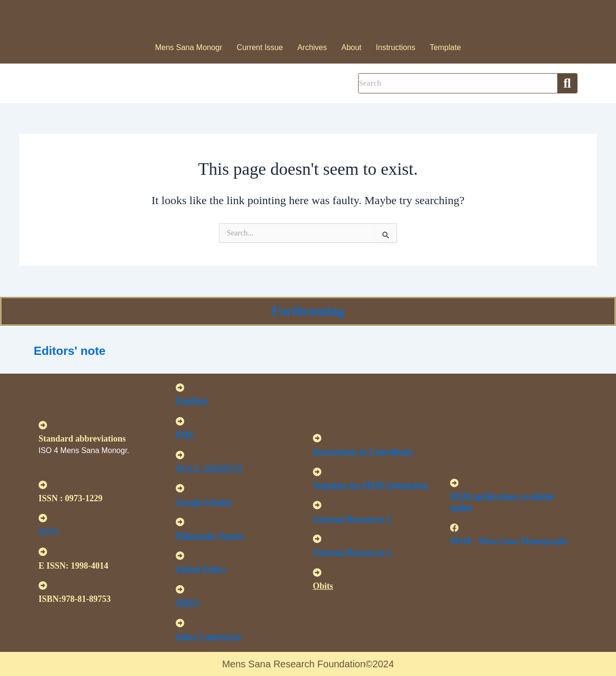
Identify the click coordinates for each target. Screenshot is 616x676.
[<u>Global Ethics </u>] (180, 556)
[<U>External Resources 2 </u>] (317, 539)
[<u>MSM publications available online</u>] (454, 483)
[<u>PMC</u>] (180, 421)
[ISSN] (43, 518)
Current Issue (260, 47)
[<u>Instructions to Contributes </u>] (317, 438)
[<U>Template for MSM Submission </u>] (317, 472)
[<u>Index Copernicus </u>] (180, 623)
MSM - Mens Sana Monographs (509, 541)
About (351, 47)
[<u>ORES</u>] (180, 589)
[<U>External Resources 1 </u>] (317, 505)
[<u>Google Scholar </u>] (180, 488)
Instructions (396, 47)
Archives (312, 47)
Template (445, 47)
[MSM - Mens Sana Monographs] (454, 528)
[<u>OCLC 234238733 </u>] (180, 455)
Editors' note (77, 350)
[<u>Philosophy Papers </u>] (180, 522)
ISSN (48, 532)
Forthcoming (308, 311)
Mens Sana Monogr (189, 47)
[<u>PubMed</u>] (180, 388)
